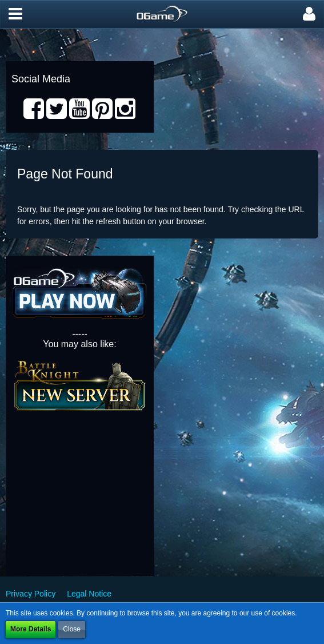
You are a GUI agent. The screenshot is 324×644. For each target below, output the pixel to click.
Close (72, 629)
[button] (15, 14)
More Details (31, 629)
